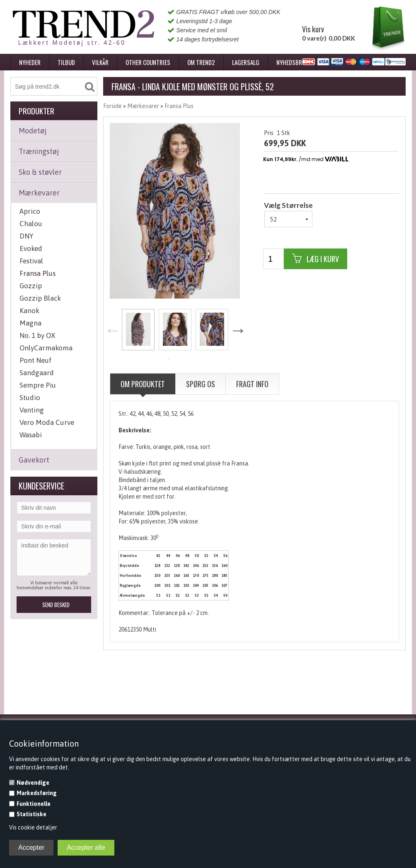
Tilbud (66, 62)
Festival (31, 261)
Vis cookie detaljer (33, 827)
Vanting (32, 410)
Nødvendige (33, 783)
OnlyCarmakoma (46, 348)
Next (238, 330)
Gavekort (34, 460)
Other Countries (148, 62)
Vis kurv (313, 29)
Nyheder (30, 62)
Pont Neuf (35, 360)
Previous (113, 330)
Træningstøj (39, 151)
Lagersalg (246, 62)
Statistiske (31, 814)
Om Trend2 (201, 62)
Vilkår (100, 62)
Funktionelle (34, 804)
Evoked (31, 248)
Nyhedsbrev (292, 62)
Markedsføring (37, 793)
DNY (26, 236)
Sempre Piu (38, 385)
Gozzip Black (40, 298)
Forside (112, 106)
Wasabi (31, 435)
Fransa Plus (37, 273)
